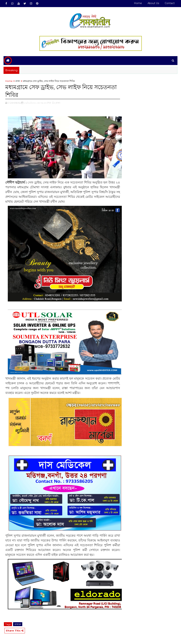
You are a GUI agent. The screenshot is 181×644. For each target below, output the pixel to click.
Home (138, 3)
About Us (153, 3)
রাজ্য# (18, 624)
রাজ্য (18, 81)
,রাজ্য (58, 103)
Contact (170, 3)
